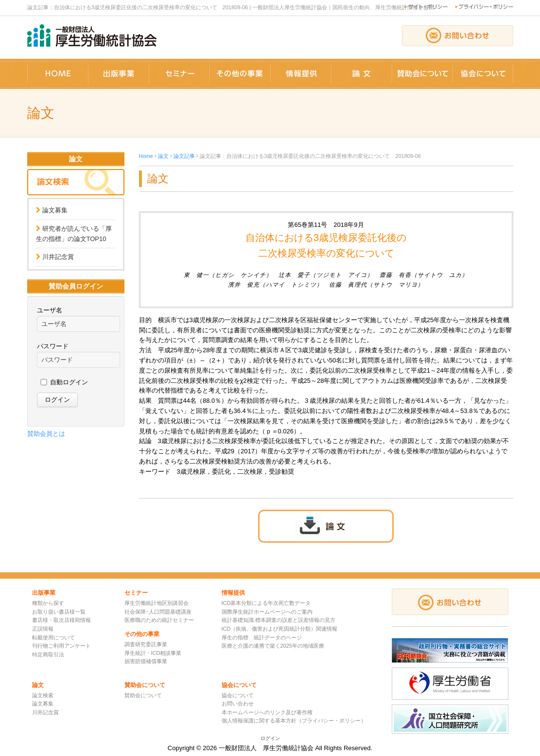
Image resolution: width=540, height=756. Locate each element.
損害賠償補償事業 (146, 661)
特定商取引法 (48, 654)
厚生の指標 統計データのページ (262, 637)
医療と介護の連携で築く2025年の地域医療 (273, 646)
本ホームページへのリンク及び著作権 (267, 712)
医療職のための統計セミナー (159, 620)
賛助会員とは (46, 434)
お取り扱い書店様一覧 (59, 612)
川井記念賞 (58, 257)
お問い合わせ (238, 704)
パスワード (53, 346)
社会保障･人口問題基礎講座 (158, 612)
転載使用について (53, 637)
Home (146, 156)
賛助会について (143, 695)
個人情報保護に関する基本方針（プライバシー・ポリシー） (294, 721)
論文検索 (43, 695)
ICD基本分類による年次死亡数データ (266, 603)
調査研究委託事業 (146, 644)
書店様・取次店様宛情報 (61, 620)
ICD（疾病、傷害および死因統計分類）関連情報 (280, 629)
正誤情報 (43, 629)
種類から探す (48, 603)
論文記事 (184, 156)
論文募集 (55, 210)
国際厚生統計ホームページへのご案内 (267, 612)
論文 (163, 156)
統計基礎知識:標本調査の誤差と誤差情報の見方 (279, 620)
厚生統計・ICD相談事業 (153, 653)
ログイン (270, 738)
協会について (238, 695)
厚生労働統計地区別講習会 (157, 603)
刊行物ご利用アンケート (61, 646)
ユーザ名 (50, 310)
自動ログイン (69, 382)
